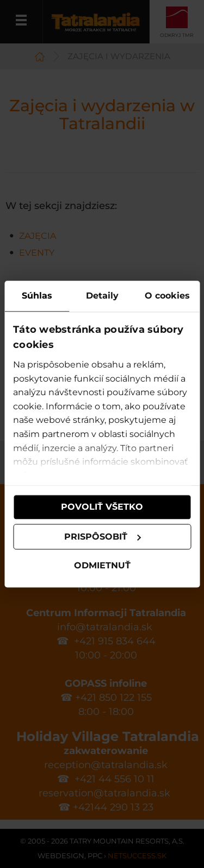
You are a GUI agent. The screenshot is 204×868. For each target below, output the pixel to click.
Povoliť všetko (102, 507)
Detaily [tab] (102, 296)
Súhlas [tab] (37, 296)
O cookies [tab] (167, 296)
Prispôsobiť (103, 537)
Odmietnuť (102, 566)
